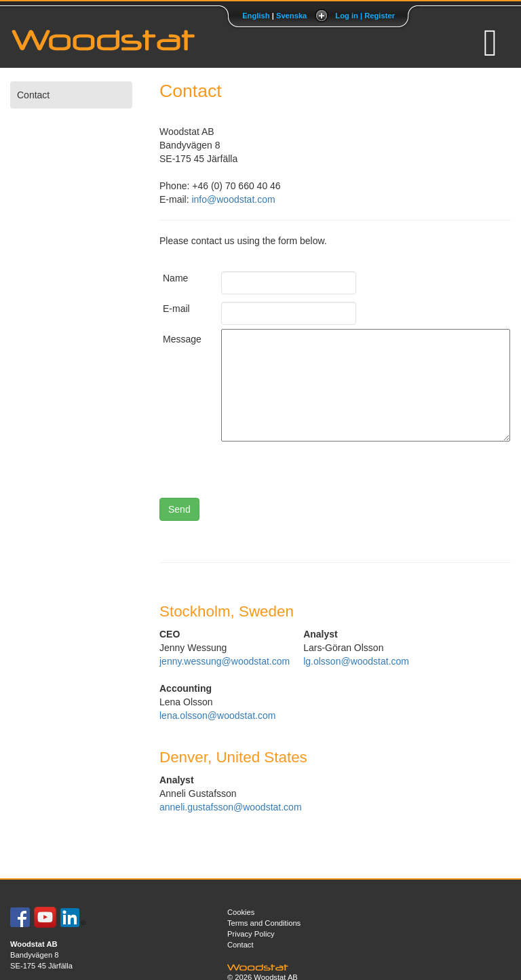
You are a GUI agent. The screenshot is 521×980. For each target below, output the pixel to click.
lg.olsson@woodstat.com (356, 661)
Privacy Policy (251, 934)
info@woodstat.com (233, 199)
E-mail (176, 309)
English (256, 16)
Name (175, 278)
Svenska (291, 16)
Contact (33, 95)
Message (182, 339)
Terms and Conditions (264, 923)
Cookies (241, 912)
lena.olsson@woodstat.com (217, 716)
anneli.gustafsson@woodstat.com (231, 807)
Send (179, 509)
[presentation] (324, 471)
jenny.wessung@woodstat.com (225, 661)
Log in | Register (365, 16)
